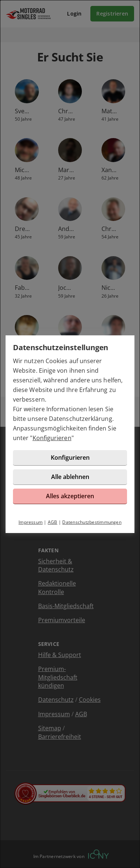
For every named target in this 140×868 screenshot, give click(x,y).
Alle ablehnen (70, 477)
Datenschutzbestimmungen (92, 522)
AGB (53, 522)
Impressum (31, 522)
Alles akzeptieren (70, 496)
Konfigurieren (52, 438)
